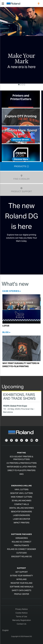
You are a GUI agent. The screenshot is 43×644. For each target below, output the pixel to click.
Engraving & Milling (21, 486)
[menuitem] (39, 4)
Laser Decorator (21, 519)
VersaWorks (22, 538)
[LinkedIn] (37, 440)
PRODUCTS (21, 166)
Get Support (22, 572)
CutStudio (22, 553)
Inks (21, 474)
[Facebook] (11, 440)
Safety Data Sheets (21, 590)
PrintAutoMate (21, 545)
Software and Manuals (22, 587)
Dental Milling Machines (22, 508)
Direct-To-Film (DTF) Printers (21, 470)
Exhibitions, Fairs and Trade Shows (19, 396)
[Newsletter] (6, 440)
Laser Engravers (21, 515)
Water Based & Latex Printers (22, 467)
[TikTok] (22, 440)
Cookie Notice (21, 613)
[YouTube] (32, 440)
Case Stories (11, 291)
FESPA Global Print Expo (15, 406)
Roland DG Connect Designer (21, 549)
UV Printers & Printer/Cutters (22, 463)
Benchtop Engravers (21, 512)
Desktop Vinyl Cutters (21, 493)
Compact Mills (21, 504)
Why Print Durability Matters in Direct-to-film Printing (21, 365)
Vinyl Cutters (21, 490)
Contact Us (21, 624)
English (6, 630)
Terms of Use (21, 617)
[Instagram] (17, 440)
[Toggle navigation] (3, 4)
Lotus (6, 326)
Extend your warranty (21, 576)
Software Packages (21, 534)
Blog (6, 332)
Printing (21, 453)
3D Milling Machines (21, 501)
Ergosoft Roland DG (22, 557)
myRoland (22, 579)
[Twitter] (27, 440)
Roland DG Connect (22, 542)
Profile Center (22, 594)
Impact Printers (21, 523)
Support (21, 568)
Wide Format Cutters (21, 497)
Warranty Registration (22, 620)
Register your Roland (21, 583)
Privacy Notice (21, 609)
